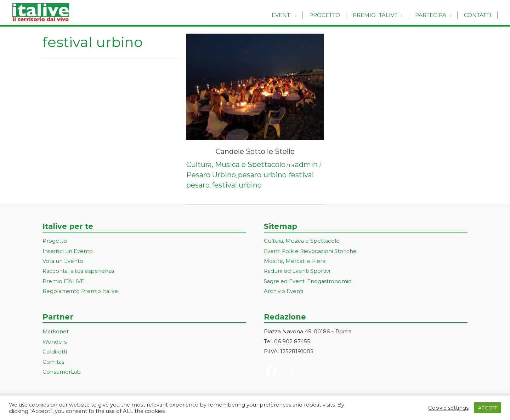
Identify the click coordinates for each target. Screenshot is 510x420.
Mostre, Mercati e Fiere (295, 261)
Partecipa (433, 15)
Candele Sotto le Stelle (255, 151)
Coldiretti (55, 350)
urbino (275, 175)
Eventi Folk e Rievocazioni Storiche (310, 251)
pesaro (250, 175)
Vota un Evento (63, 261)
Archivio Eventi (284, 290)
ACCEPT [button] (488, 408)
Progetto (331, 15)
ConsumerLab (62, 370)
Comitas (53, 360)
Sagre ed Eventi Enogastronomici (308, 280)
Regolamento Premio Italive (81, 290)
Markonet (56, 330)
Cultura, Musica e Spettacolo (236, 165)
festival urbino (237, 185)
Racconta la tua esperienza (79, 271)
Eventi (290, 15)
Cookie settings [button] (448, 408)
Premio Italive (379, 15)
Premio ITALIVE (63, 280)
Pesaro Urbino (211, 175)
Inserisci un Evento (68, 251)
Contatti (478, 15)
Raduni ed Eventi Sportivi (297, 271)
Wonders (55, 340)
